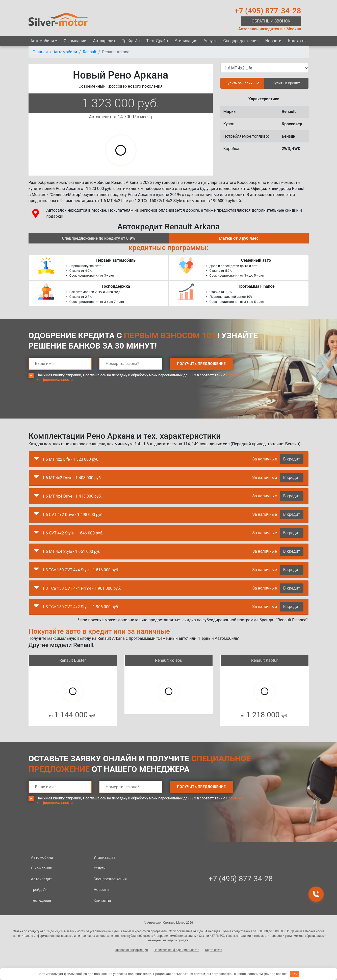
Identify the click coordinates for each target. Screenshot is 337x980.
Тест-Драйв (157, 41)
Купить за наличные (242, 83)
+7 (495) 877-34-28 (268, 11)
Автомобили (42, 41)
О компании (75, 41)
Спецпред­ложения (241, 41)
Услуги (210, 41)
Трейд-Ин (131, 41)
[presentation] (67, 404)
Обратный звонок (271, 21)
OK (295, 974)
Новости (273, 41)
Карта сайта (214, 950)
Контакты (297, 41)
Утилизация (186, 41)
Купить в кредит (286, 83)
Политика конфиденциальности (177, 950)
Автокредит (104, 41)
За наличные (264, 459)
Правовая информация (131, 950)
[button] (36, 459)
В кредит (292, 459)
